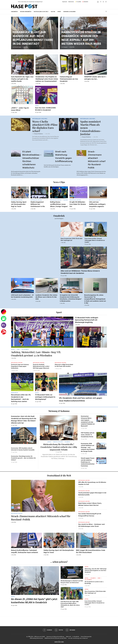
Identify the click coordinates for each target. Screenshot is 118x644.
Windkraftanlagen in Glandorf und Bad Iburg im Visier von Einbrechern (72, 582)
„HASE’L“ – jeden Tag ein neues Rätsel (20, 109)
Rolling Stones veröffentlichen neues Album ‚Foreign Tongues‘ (59, 204)
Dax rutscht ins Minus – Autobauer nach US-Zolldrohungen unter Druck (92, 525)
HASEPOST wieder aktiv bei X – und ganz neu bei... (95, 78)
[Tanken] (4, 319)
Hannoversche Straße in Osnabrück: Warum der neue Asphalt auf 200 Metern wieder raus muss (81, 38)
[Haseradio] (4, 332)
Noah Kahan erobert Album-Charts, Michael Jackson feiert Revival (90, 504)
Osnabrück (14, 12)
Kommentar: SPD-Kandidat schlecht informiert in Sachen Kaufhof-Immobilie (23, 449)
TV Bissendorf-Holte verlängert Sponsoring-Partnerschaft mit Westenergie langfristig (87, 320)
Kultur (53, 12)
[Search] (106, 12)
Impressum (65, 2)
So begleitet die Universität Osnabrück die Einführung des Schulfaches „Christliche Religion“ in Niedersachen (71, 298)
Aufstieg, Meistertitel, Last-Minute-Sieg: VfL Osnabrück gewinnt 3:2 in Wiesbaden (36, 354)
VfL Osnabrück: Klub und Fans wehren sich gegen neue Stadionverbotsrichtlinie (81, 399)
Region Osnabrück (26, 12)
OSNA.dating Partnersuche (36, 638)
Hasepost (65, 47)
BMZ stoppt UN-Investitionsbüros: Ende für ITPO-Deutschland (91, 551)
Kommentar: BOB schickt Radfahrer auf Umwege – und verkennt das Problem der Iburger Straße (88, 448)
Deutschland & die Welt (41, 12)
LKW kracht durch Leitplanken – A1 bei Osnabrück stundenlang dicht (22, 296)
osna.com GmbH (41, 637)
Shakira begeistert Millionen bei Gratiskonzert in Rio (38, 204)
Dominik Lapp (18, 47)
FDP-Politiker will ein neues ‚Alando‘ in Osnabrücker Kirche (88, 435)
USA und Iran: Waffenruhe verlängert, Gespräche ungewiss (97, 204)
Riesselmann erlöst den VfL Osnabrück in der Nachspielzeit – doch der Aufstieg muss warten (21, 398)
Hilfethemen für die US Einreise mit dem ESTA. (56, 638)
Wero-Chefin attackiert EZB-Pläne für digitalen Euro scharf (45, 126)
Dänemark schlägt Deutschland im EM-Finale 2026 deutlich (64, 366)
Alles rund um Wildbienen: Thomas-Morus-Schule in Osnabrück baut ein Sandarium (80, 272)
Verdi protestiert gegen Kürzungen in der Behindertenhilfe (92, 494)
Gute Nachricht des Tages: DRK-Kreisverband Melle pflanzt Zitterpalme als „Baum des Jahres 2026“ (70, 604)
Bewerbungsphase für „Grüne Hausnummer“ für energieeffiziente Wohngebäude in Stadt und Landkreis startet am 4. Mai (95, 299)
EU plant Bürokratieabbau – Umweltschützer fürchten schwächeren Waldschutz (32, 160)
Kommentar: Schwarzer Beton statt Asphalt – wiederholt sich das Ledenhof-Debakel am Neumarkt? (88, 421)
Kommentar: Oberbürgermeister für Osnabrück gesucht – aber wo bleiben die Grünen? (23, 458)
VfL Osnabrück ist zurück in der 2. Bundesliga (94, 583)
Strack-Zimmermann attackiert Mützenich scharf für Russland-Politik (97, 160)
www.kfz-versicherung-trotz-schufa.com (78, 638)
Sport (59, 12)
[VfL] (4, 325)
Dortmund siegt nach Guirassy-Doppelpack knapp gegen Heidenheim (20, 366)
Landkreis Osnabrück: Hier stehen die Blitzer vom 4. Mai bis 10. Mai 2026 (46, 297)
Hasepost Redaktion (39, 134)
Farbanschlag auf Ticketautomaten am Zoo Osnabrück (69, 79)
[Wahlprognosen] (4, 312)
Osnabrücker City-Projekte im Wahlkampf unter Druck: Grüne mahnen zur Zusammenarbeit (47, 79)
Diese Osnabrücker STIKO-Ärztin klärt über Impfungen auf (72, 240)
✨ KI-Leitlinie (78, 2)
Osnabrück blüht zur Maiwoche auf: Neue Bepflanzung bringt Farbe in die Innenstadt (33, 38)
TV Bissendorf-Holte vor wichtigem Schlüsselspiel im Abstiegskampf (45, 397)
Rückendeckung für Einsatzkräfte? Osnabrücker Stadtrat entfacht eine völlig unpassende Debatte (59, 447)
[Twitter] (103, 2)
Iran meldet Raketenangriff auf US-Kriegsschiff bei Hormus (90, 515)
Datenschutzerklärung (59, 637)
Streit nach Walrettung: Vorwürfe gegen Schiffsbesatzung (64, 157)
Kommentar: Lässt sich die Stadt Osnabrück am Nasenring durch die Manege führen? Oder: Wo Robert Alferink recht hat (24, 420)
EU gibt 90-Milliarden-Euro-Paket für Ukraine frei (78, 204)
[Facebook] (101, 2)
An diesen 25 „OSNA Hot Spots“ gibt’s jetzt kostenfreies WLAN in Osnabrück (34, 601)
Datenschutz (71, 2)
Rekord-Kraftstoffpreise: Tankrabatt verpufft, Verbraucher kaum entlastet (25, 551)
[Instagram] (106, 2)
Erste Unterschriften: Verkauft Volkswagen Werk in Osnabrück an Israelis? (95, 240)
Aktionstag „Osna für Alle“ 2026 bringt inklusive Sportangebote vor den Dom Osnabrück (96, 571)
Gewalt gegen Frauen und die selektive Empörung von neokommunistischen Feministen (88, 462)
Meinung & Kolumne (69, 12)
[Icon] (20, 192)
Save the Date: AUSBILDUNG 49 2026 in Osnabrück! (45, 109)
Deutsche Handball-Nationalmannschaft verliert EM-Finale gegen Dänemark (41, 366)
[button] (15, 2)
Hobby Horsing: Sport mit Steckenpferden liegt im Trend (19, 204)
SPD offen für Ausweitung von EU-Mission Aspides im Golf (92, 483)
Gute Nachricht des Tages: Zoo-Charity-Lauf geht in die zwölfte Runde (22, 79)
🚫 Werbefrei (85, 2)
